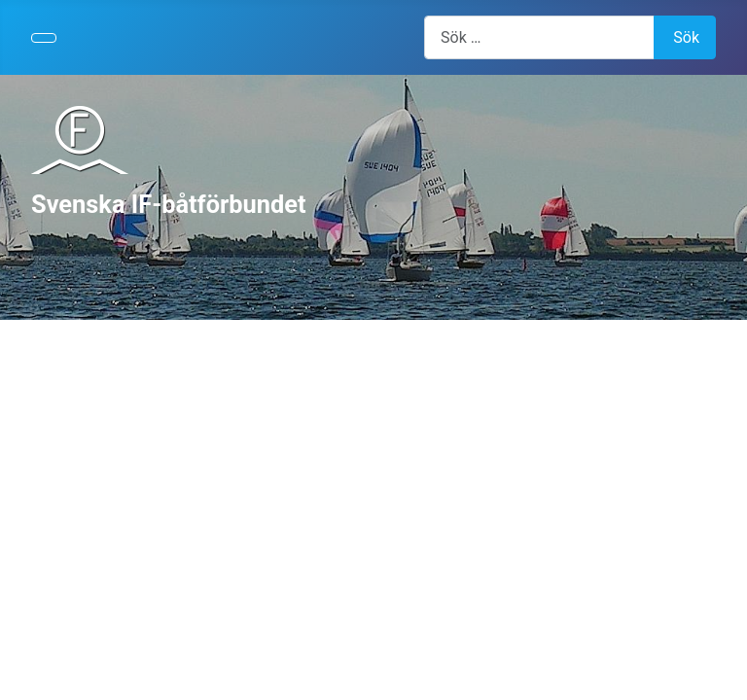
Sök (686, 37)
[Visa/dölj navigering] (44, 38)
